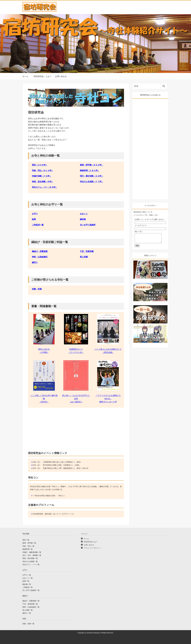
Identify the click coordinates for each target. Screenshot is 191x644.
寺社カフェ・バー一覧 (31, 565)
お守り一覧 (27, 575)
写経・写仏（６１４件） (43, 170)
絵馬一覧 (26, 581)
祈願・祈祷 (37, 289)
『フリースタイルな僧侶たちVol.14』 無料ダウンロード (108, 399)
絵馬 (34, 219)
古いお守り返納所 (88, 225)
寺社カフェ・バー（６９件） (45, 187)
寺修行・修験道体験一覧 (32, 552)
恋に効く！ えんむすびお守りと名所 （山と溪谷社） (76, 399)
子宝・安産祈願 (87, 251)
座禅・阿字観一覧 (29, 543)
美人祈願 (84, 257)
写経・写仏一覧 (28, 546)
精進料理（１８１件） (90, 170)
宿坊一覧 (26, 540)
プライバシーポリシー (92, 548)
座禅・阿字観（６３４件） (92, 165)
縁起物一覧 (27, 584)
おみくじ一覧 (28, 578)
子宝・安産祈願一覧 (30, 604)
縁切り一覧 (27, 613)
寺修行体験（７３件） (42, 176)
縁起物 (83, 219)
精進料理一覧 (28, 549)
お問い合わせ (61, 76)
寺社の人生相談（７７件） (92, 182)
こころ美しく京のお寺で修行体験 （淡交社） (44, 399)
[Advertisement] (76, 430)
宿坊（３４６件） (40, 165)
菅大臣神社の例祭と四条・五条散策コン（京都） (62, 465)
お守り (35, 214)
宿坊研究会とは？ (91, 542)
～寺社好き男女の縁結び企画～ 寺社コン (49, 496)
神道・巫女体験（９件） (43, 182)
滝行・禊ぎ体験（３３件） (92, 176)
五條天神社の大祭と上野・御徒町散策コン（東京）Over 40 (66, 468)
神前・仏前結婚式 (40, 257)
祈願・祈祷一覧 (28, 624)
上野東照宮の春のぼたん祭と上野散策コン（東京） (62, 462)
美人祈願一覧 (28, 610)
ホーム (25, 76)
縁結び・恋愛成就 (40, 251)
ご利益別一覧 (38, 225)
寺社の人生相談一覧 (30, 561)
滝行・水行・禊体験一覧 (32, 555)
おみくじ (84, 214)
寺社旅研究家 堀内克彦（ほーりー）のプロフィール (53, 514)
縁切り (35, 262)
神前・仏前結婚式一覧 (31, 607)
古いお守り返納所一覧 (31, 590)
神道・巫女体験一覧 (30, 558)
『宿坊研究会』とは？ (42, 76)
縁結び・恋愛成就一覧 (31, 601)
